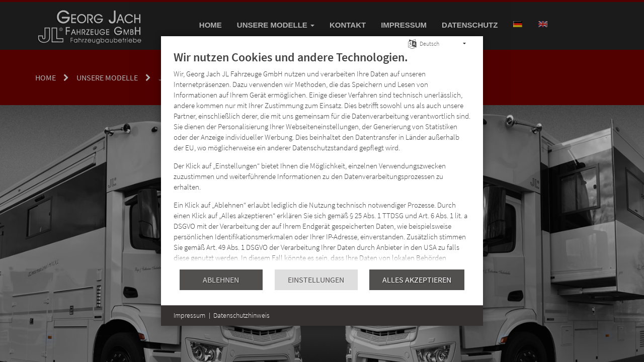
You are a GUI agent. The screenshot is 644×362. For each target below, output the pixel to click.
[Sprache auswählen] (412, 43)
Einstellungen (316, 280)
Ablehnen (221, 280)
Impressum (189, 315)
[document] (322, 159)
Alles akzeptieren (417, 280)
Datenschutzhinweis (242, 315)
